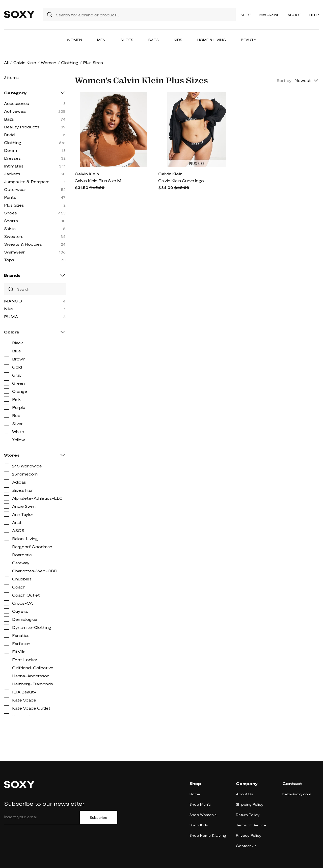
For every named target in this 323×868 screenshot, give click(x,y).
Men (101, 40)
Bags (154, 40)
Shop (246, 15)
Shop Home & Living (208, 835)
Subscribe (99, 818)
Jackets (12, 174)
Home (195, 794)
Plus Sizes (14, 205)
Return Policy (248, 815)
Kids (178, 40)
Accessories (17, 103)
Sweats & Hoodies (23, 244)
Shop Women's (203, 815)
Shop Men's (200, 804)
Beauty (249, 40)
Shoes (127, 40)
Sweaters (14, 236)
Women (74, 40)
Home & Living (212, 40)
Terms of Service (251, 825)
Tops (9, 260)
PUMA (11, 316)
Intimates (14, 166)
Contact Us (246, 846)
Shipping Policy (250, 804)
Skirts (10, 228)
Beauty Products (22, 127)
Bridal (10, 135)
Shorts (11, 221)
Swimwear (14, 252)
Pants (10, 197)
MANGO (13, 301)
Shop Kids (199, 825)
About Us (245, 794)
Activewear (16, 111)
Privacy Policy (249, 835)
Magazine (269, 15)
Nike (8, 309)
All (6, 62)
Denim (10, 150)
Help (314, 15)
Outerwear (15, 189)
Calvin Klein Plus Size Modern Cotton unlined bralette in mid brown (100, 180)
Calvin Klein (25, 62)
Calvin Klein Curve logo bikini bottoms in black (183, 180)
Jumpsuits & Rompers (27, 181)
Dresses (12, 158)
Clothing (70, 62)
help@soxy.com (297, 794)
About (294, 15)
